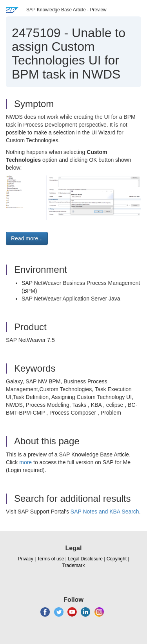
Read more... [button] (27, 238)
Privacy (26, 559)
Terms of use (51, 559)
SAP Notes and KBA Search (105, 512)
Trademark (74, 565)
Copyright (117, 559)
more (25, 462)
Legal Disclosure (85, 559)
